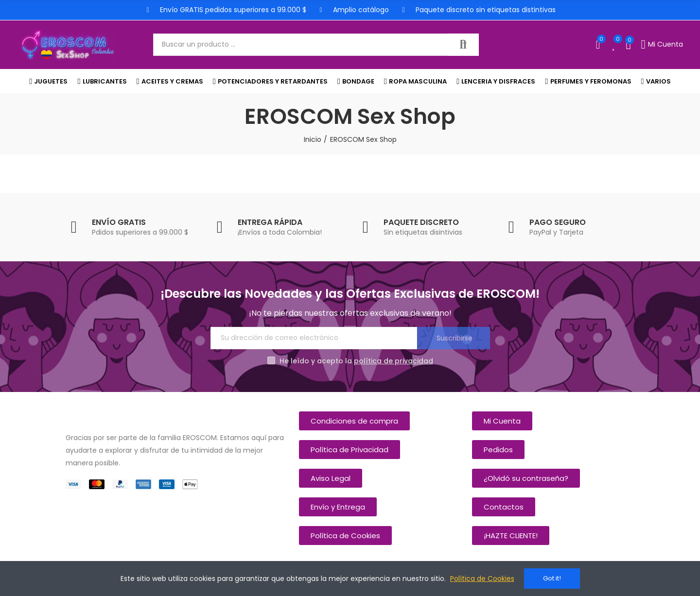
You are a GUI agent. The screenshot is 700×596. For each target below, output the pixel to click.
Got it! (552, 578)
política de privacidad (394, 361)
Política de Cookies (482, 579)
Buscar (463, 45)
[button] (354, 421)
